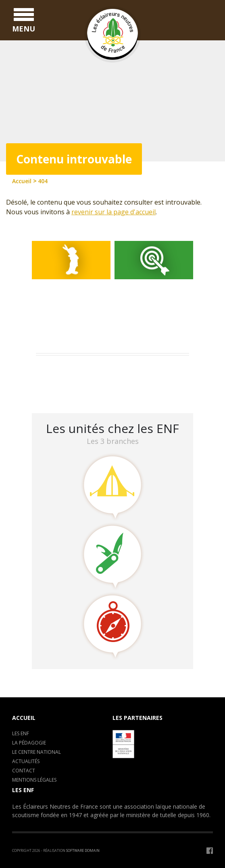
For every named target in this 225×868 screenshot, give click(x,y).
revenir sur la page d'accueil (114, 212)
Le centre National (36, 752)
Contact (24, 771)
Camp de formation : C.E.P (78, 380)
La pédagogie (29, 743)
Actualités (26, 761)
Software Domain (83, 850)
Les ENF (21, 733)
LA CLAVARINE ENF (66, 391)
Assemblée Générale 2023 (77, 370)
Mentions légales (34, 780)
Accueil (24, 718)
